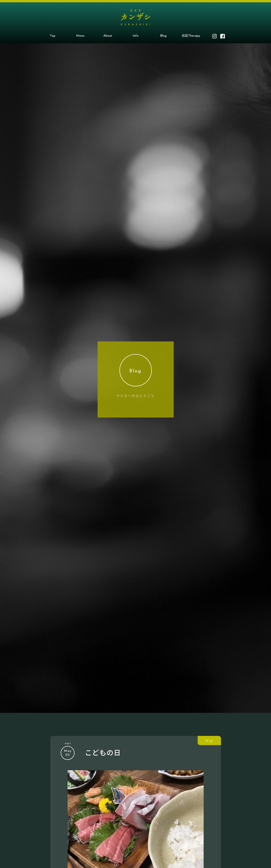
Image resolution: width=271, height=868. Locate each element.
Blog (163, 36)
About (108, 36)
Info (136, 36)
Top (53, 36)
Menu (80, 36)
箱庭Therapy (191, 36)
